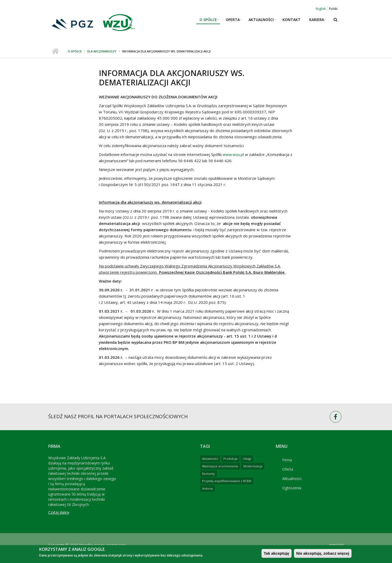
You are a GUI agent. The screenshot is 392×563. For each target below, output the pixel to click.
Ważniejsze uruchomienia (220, 466)
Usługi (247, 459)
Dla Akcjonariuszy (102, 51)
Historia (207, 488)
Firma (287, 460)
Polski (333, 9)
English (321, 9)
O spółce (208, 20)
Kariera (317, 20)
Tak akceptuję (277, 555)
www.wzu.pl (233, 154)
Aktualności (261, 20)
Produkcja (230, 459)
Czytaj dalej (58, 512)
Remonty (208, 474)
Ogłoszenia (292, 488)
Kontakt (291, 20)
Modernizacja (253, 466)
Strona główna (55, 51)
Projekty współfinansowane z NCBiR (227, 481)
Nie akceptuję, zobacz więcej (323, 555)
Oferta (233, 20)
